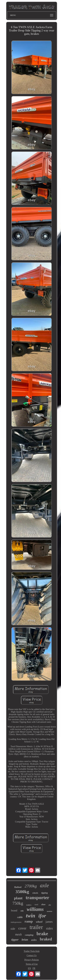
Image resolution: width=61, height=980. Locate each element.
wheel (39, 922)
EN (29, 968)
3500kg (22, 892)
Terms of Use (32, 964)
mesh (19, 934)
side (13, 929)
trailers (29, 905)
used (36, 905)
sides (49, 928)
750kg (18, 903)
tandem (50, 911)
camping (29, 935)
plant (18, 898)
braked (46, 939)
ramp (29, 921)
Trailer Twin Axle (32, 951)
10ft (22, 911)
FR (34, 968)
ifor (42, 916)
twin (31, 916)
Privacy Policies (32, 960)
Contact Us (32, 955)
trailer (36, 927)
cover (22, 928)
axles (34, 940)
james (49, 922)
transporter (37, 897)
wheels (35, 893)
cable (20, 917)
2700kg (31, 886)
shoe (43, 904)
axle (44, 885)
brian (25, 940)
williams (35, 909)
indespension (16, 922)
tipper (15, 940)
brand (14, 911)
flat (50, 905)
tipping (44, 893)
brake (42, 934)
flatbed (18, 887)
